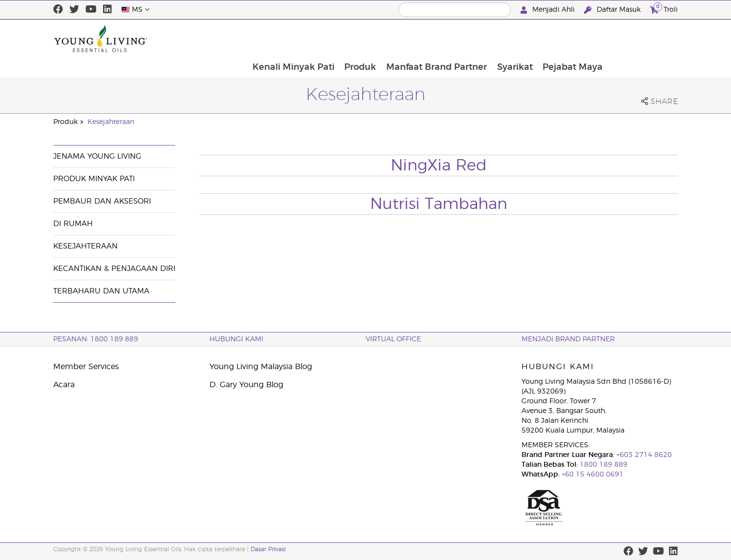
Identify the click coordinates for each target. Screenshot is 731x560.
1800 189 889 (603, 465)
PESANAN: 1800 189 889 (96, 339)
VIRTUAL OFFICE (393, 339)
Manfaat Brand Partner (505, 39)
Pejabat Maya (642, 39)
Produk (428, 39)
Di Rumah (73, 224)
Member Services (86, 367)
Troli (664, 9)
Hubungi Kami (236, 339)
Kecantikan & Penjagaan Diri (114, 269)
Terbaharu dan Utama (101, 291)
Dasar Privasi (268, 549)
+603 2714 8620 (643, 455)
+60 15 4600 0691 (593, 475)
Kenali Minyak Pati (360, 39)
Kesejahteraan (111, 122)
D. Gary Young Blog (246, 385)
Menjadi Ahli (549, 10)
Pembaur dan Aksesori (102, 201)
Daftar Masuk (613, 10)
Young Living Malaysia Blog (261, 367)
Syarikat (584, 39)
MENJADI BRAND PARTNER (568, 339)
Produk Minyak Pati (94, 179)
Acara (64, 385)
